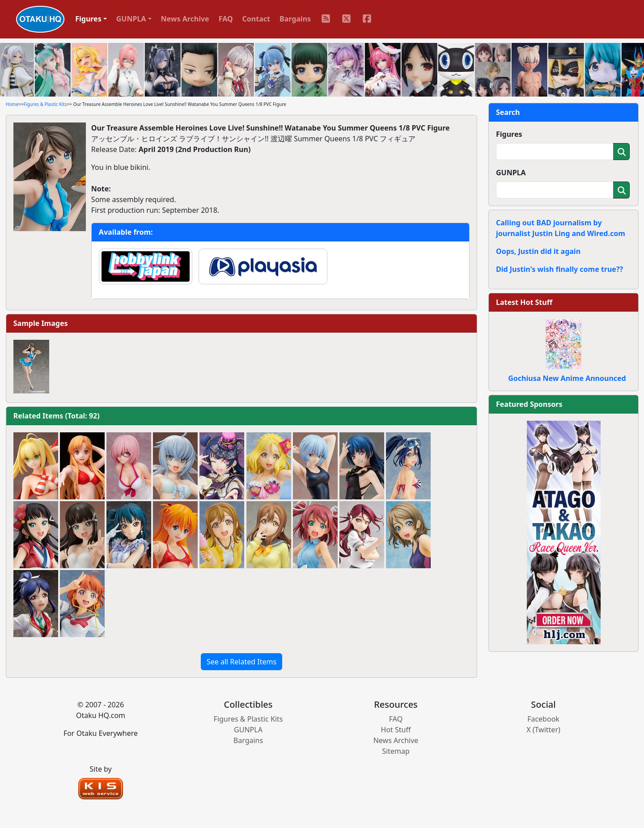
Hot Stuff (396, 730)
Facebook (543, 719)
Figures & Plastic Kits (45, 104)
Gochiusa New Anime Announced (567, 378)
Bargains (295, 19)
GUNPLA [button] (131, 19)
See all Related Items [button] (241, 662)
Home (12, 104)
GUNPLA (511, 173)
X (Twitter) (543, 730)
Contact (256, 19)
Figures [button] (88, 19)
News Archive (185, 19)
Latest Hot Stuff (524, 302)
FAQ (226, 19)
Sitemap (396, 751)
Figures (509, 134)
